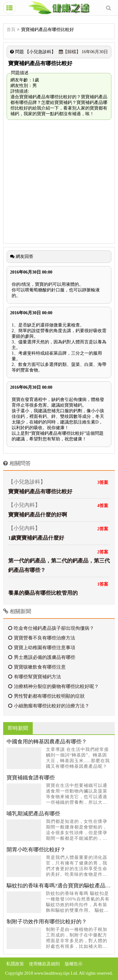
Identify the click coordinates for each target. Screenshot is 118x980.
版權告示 (74, 964)
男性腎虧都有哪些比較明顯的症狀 (46, 696)
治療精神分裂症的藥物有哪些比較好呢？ (53, 686)
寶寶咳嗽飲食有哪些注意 (37, 667)
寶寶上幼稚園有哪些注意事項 (42, 648)
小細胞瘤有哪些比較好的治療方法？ (49, 706)
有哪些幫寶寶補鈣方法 (35, 677)
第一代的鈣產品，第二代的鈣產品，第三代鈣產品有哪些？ (59, 565)
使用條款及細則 (44, 964)
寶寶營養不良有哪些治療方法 (42, 638)
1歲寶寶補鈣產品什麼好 (36, 538)
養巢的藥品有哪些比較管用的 (43, 593)
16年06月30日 (84, 52)
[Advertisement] (59, 182)
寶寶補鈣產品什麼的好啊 (38, 515)
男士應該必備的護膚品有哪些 (42, 657)
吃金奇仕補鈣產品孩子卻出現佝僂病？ (51, 628)
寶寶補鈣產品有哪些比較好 (40, 492)
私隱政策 (15, 964)
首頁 (11, 30)
